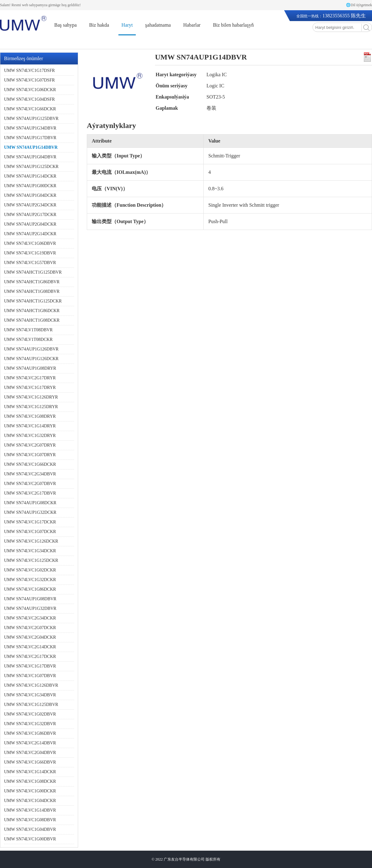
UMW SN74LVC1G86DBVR (30, 733)
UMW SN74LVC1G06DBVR (30, 243)
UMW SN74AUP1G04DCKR (30, 195)
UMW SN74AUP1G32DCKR (30, 512)
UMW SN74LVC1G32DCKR (30, 580)
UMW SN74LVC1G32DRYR (30, 436)
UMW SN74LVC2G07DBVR (30, 484)
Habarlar (192, 25)
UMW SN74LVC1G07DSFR (29, 80)
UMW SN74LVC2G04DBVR (30, 753)
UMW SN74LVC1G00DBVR (30, 839)
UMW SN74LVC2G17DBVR (30, 493)
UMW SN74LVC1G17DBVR (30, 666)
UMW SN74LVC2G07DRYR (30, 445)
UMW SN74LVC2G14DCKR (30, 647)
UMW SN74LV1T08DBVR (28, 330)
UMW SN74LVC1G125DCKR (31, 560)
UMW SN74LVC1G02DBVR (30, 714)
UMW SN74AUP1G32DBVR (30, 608)
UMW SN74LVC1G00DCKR (30, 791)
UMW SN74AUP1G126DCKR (31, 359)
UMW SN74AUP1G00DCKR (30, 186)
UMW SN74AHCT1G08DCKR (32, 320)
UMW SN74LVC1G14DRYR (30, 426)
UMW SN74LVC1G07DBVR (30, 676)
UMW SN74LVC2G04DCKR (30, 637)
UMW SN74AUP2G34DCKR (30, 205)
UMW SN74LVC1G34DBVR (30, 695)
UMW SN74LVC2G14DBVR (30, 743)
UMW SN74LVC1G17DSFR (29, 70)
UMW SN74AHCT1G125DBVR (33, 272)
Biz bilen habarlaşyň (233, 25)
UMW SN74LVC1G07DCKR (30, 532)
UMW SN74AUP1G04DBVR (30, 157)
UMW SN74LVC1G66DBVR (30, 762)
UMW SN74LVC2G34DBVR (30, 474)
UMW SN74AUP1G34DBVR (30, 128)
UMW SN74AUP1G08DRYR (30, 368)
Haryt (127, 25)
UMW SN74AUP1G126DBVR (31, 349)
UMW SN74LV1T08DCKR (28, 339)
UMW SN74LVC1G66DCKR (30, 109)
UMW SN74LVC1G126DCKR (31, 541)
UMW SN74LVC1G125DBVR (31, 705)
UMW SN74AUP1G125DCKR (31, 167)
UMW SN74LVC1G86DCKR (30, 589)
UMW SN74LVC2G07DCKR (30, 628)
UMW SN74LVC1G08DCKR (30, 781)
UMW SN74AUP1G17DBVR (30, 138)
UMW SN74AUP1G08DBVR (30, 599)
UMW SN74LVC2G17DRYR (30, 378)
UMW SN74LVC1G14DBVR (30, 810)
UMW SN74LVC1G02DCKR (30, 570)
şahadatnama (158, 25)
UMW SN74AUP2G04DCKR (30, 224)
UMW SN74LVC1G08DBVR (30, 820)
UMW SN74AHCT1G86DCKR (32, 311)
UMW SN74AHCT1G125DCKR (33, 301)
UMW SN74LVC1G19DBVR (30, 253)
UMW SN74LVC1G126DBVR (31, 685)
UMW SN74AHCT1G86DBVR (32, 282)
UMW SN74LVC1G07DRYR (30, 455)
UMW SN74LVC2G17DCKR (30, 657)
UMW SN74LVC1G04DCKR (30, 801)
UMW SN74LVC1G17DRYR (30, 388)
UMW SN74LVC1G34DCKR (30, 551)
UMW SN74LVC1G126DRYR (31, 397)
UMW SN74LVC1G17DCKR (30, 522)
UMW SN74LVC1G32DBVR (30, 724)
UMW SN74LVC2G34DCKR (30, 618)
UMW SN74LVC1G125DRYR (31, 407)
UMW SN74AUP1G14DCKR (30, 176)
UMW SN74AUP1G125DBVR (31, 119)
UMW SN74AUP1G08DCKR (30, 503)
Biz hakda (99, 25)
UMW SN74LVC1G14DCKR (30, 772)
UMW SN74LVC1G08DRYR (30, 416)
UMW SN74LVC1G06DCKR (30, 90)
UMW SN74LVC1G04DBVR (30, 829)
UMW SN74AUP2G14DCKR (30, 234)
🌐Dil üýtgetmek (359, 5)
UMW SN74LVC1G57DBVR (30, 263)
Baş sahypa (65, 25)
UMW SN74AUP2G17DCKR (30, 215)
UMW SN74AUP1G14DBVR (31, 147)
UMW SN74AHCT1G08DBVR (32, 291)
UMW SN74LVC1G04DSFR (29, 99)
